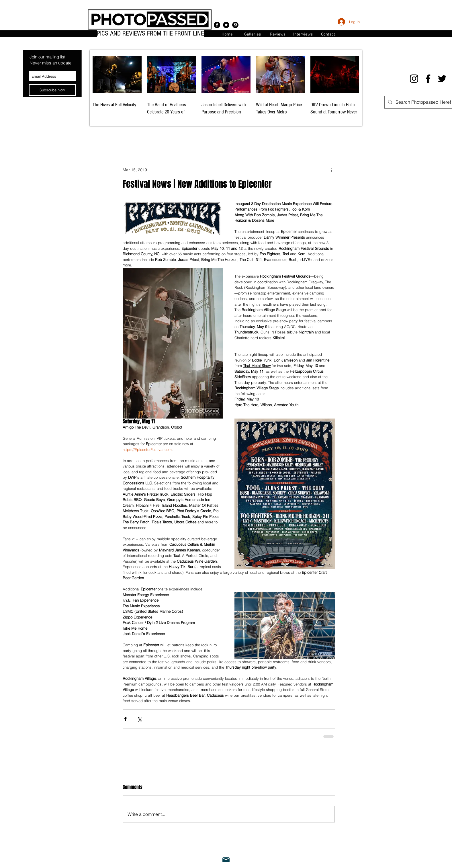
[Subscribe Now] (52, 90)
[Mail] (226, 860)
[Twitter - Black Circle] (226, 25)
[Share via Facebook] (125, 719)
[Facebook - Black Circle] (217, 25)
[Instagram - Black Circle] (235, 25)
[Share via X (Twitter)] (139, 719)
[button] (328, 34)
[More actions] (331, 170)
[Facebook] (428, 79)
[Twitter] (442, 79)
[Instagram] (414, 79)
